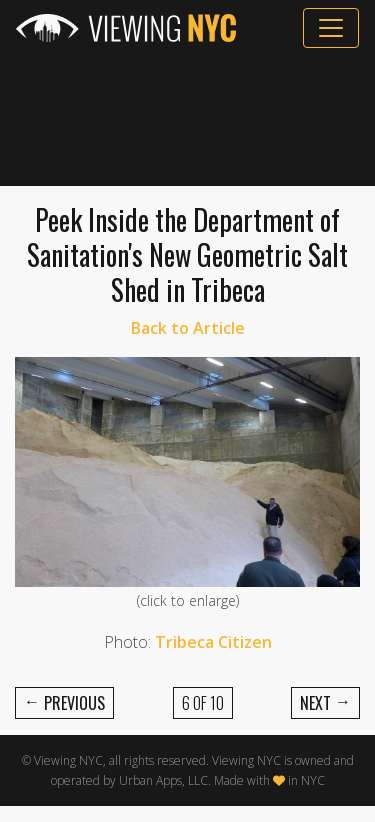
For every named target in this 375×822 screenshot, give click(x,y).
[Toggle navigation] (331, 28)
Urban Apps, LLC (163, 780)
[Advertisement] (187, 117)
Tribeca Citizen (213, 642)
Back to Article (188, 328)
